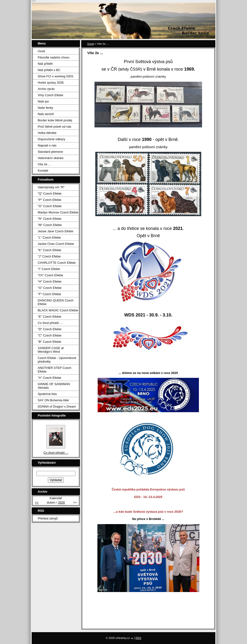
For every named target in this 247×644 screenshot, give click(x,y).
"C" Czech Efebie (50, 335)
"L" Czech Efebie (49, 238)
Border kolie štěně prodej (55, 120)
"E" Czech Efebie (49, 317)
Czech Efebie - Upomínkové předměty (57, 360)
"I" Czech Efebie (49, 269)
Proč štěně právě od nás (54, 127)
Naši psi (43, 101)
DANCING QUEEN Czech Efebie (56, 302)
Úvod (91, 44)
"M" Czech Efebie (50, 225)
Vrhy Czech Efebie (51, 95)
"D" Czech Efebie (50, 329)
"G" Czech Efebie (50, 288)
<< (37, 502)
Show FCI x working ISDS (55, 76)
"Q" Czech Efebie (50, 194)
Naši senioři (46, 114)
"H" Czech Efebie (50, 282)
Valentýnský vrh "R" (51, 187)
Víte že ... (44, 164)
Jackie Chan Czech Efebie (56, 244)
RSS (138, 638)
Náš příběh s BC (49, 70)
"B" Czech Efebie (49, 342)
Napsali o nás (47, 145)
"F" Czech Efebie (49, 294)
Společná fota (47, 394)
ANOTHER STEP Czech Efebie (54, 370)
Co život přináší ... (50, 323)
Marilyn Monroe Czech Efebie (58, 212)
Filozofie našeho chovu (54, 57)
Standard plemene (50, 152)
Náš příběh (45, 64)
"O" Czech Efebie (50, 206)
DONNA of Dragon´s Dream (57, 406)
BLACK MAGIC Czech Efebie (58, 310)
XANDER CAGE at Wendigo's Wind (51, 350)
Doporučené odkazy (51, 139)
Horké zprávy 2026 (51, 83)
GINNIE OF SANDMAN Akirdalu (54, 386)
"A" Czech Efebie (49, 378)
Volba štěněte (47, 133)
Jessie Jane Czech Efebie (55, 231)
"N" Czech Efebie (50, 219)
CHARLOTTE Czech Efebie (57, 263)
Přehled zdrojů (48, 518)
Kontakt (43, 171)
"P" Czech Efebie (49, 200)
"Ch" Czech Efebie (50, 275)
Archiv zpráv (46, 89)
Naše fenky (45, 108)
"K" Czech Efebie (49, 250)
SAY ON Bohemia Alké (53, 400)
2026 (61, 502)
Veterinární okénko (51, 158)
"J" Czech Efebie (49, 256)
